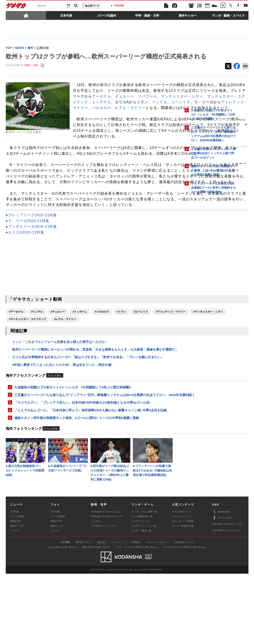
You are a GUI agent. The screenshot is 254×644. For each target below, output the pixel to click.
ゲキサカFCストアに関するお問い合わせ (184, 617)
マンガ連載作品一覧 (142, 587)
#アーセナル (16, 366)
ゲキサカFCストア (182, 582)
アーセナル (148, 111)
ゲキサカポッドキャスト (104, 596)
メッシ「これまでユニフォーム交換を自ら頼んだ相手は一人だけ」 (60, 397)
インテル (80, 128)
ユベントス (102, 128)
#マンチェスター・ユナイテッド (103, 374)
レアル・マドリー (126, 134)
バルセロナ (98, 134)
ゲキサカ (16, 7)
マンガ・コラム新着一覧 (144, 582)
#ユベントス (141, 366)
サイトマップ (119, 613)
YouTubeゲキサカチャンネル (106, 582)
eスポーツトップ (140, 591)
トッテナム (121, 122)
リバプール (94, 117)
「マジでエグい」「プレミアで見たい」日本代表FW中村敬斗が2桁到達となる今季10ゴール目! (82, 470)
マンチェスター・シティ (128, 117)
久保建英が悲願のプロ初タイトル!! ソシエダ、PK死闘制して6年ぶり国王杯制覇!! (73, 449)
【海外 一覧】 (31, 74)
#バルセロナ (102, 366)
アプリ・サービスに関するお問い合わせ (136, 617)
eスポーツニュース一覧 (144, 596)
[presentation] (26, 15)
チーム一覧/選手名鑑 (183, 596)
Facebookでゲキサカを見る (209, 269)
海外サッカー (17, 596)
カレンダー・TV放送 (183, 591)
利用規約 (136, 613)
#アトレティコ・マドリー (24, 374)
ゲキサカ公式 (222, 588)
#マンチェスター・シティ (61, 374)
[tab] (26, 15)
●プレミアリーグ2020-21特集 (32, 270)
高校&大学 (15, 591)
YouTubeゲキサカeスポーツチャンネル (107, 589)
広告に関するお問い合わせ (62, 617)
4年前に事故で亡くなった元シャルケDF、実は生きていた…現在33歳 (62, 426)
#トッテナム (80, 366)
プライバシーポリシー (158, 613)
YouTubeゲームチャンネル (226, 601)
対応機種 (65, 613)
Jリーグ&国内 (17, 587)
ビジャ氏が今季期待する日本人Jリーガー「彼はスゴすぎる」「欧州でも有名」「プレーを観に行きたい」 (88, 418)
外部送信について (184, 613)
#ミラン (121, 366)
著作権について (84, 613)
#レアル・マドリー (140, 374)
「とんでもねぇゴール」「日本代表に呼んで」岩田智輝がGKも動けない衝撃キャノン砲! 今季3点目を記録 (90, 478)
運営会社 (102, 613)
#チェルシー (58, 366)
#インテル (37, 366)
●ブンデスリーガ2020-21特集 (32, 281)
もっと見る (56, 437)
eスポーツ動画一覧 (141, 601)
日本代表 (119, 6)
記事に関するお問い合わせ (96, 617)
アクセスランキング (182, 587)
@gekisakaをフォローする (208, 260)
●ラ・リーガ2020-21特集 (28, 275)
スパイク (15, 601)
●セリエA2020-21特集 (25, 287)
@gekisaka (221, 582)
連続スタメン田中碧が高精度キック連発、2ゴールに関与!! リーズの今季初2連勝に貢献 (77, 486)
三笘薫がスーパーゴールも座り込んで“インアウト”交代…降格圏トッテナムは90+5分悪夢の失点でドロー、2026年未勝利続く (91, 460)
